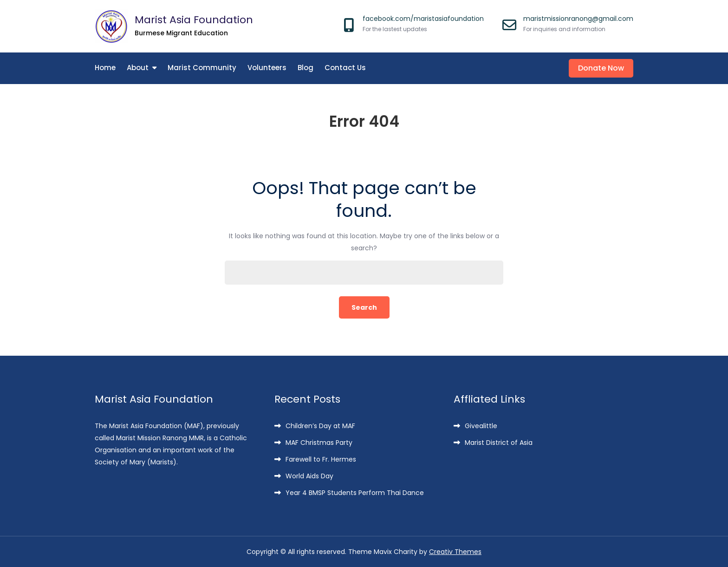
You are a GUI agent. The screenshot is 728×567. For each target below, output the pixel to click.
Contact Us (345, 68)
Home (105, 68)
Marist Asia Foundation (194, 20)
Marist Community (202, 68)
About (138, 68)
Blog (305, 68)
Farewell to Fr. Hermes (321, 459)
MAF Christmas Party (319, 443)
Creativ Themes (455, 552)
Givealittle (481, 426)
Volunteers (267, 68)
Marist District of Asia (499, 443)
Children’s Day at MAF (320, 426)
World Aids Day (309, 476)
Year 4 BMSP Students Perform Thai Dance (355, 493)
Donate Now (601, 68)
